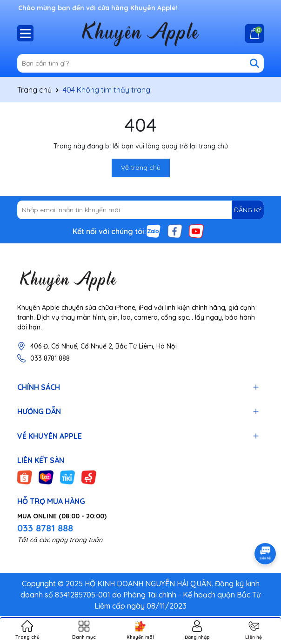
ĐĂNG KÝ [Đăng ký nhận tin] (248, 210)
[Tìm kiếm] (254, 63)
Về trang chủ (141, 168)
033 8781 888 (50, 358)
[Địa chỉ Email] (140, 210)
